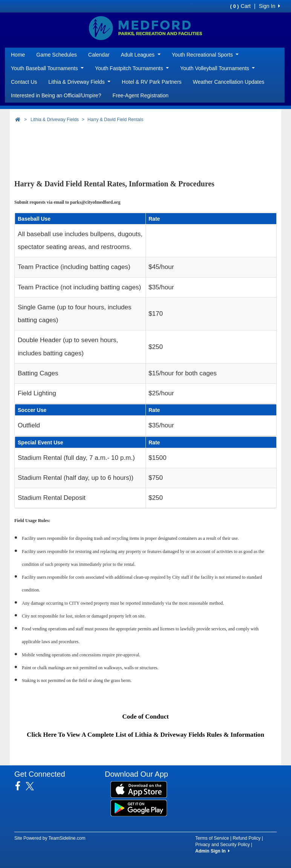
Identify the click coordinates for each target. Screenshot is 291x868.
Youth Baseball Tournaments (47, 68)
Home (18, 55)
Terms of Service (212, 838)
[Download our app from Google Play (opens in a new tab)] (139, 808)
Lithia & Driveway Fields (79, 82)
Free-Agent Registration (140, 95)
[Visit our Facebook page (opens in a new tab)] (21, 786)
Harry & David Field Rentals (115, 120)
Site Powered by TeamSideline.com (50, 838)
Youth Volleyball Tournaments (217, 68)
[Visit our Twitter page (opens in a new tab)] (33, 786)
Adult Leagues (141, 55)
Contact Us (24, 82)
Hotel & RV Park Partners (152, 82)
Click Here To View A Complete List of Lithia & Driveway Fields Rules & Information (145, 735)
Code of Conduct (145, 717)
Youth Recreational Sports (205, 55)
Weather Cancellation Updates (229, 82)
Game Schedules (56, 55)
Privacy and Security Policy (223, 845)
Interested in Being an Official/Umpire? (56, 95)
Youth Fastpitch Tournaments (132, 68)
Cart (240, 6)
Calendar (99, 55)
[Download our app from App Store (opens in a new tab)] (139, 789)
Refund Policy (247, 838)
